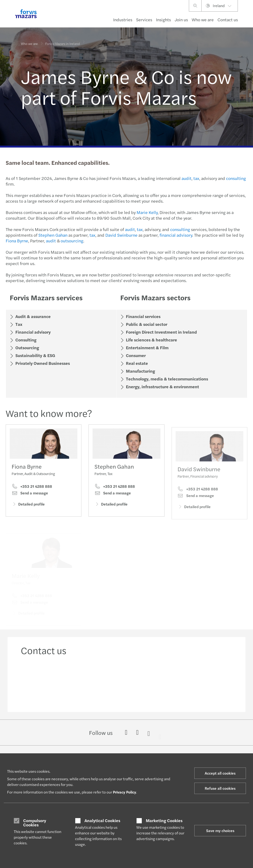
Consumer (135, 355)
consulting (235, 178)
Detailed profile (28, 505)
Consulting (25, 340)
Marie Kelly (147, 212)
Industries (123, 20)
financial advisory (175, 235)
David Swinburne (121, 235)
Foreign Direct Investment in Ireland (161, 332)
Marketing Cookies (164, 820)
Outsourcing (27, 347)
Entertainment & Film (147, 347)
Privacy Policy (124, 792)
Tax (18, 324)
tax (196, 178)
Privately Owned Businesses (42, 363)
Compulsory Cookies (35, 822)
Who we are (203, 20)
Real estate (136, 363)
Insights (163, 20)
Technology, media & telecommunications (166, 379)
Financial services (143, 316)
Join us (181, 20)
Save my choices (220, 831)
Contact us (228, 20)
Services (144, 20)
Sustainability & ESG (35, 355)
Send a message (30, 494)
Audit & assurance (33, 316)
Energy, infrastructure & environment (162, 386)
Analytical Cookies (102, 820)
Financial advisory (33, 332)
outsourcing (71, 241)
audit (186, 178)
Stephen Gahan (52, 235)
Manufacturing (140, 371)
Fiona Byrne (16, 241)
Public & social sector (146, 324)
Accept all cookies (220, 773)
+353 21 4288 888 (32, 487)
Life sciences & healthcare (151, 340)
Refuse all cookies (220, 788)
